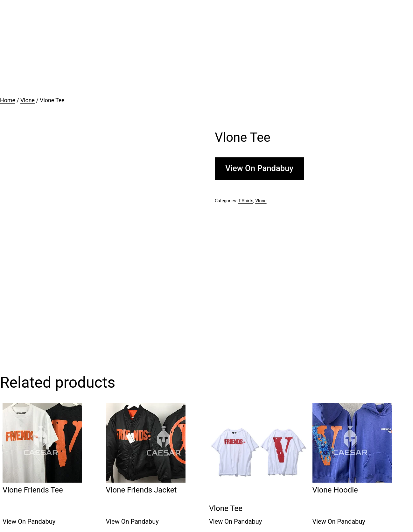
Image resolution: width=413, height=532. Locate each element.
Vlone (28, 100)
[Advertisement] (206, 48)
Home (8, 100)
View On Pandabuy (259, 168)
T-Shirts (246, 201)
